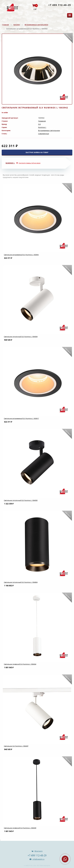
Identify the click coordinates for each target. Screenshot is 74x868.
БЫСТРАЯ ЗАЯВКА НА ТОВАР (37, 152)
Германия (42, 121)
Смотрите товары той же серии (30, 163)
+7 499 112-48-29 (60, 5)
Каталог (17, 25)
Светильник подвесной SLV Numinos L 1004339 (20, 828)
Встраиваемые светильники (36, 25)
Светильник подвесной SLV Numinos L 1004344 (20, 664)
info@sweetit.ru (38, 859)
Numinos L (42, 127)
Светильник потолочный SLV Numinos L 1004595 (21, 500)
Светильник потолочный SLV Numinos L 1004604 (21, 582)
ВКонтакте (39, 851)
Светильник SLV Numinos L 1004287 (16, 746)
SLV (39, 124)
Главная (6, 25)
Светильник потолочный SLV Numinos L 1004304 (21, 337)
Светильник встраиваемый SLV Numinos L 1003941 (21, 255)
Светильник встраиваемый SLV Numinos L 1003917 (21, 418)
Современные (44, 134)
